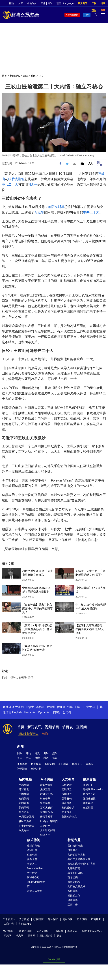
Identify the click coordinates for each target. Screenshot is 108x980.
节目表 (68, 727)
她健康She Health (93, 789)
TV (87, 15)
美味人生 (32, 864)
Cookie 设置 (54, 959)
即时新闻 (50, 764)
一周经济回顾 (26, 817)
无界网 (31, 936)
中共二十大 (10, 184)
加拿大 (30, 707)
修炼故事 (73, 900)
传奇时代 (73, 850)
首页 (4, 76)
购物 (45, 734)
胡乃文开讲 (89, 794)
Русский (43, 712)
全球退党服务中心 (92, 931)
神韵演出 (22, 769)
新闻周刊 (24, 808)
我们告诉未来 (75, 846)
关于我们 (24, 919)
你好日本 (32, 850)
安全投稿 (82, 919)
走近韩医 (88, 808)
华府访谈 (24, 812)
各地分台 (32, 3)
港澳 (37, 753)
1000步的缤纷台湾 (36, 884)
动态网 (20, 936)
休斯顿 (61, 707)
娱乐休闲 (34, 840)
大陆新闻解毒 (48, 830)
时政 (33, 76)
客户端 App (25, 924)
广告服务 (96, 919)
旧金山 (79, 707)
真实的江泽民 (75, 873)
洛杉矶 (40, 707)
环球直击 (24, 789)
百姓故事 (73, 891)
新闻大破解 (46, 808)
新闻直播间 (73, 15)
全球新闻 (24, 785)
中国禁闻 (24, 794)
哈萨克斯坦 (16, 179)
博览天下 (77, 764)
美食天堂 (32, 859)
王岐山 (8, 198)
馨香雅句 (67, 799)
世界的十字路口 (49, 821)
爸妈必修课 (68, 808)
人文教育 (68, 779)
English (17, 712)
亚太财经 (24, 830)
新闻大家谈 (46, 785)
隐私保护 (53, 919)
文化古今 (67, 812)
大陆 (25, 76)
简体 (50, 3)
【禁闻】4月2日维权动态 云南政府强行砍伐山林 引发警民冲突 (37, 629)
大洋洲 (51, 707)
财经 (46, 753)
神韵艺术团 (25, 931)
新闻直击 (24, 803)
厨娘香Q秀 (33, 877)
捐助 (103, 3)
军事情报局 (46, 812)
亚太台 (91, 707)
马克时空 (45, 826)
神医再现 (88, 803)
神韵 (11, 3)
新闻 (20, 746)
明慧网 (8, 936)
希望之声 (72, 931)
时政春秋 (45, 799)
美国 (20, 758)
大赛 (20, 3)
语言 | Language (65, 3)
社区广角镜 (25, 821)
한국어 (67, 712)
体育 (55, 758)
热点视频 (36, 764)
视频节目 (52, 727)
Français (30, 712)
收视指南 (38, 919)
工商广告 (73, 905)
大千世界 (32, 873)
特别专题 (74, 840)
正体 (43, 3)
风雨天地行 (74, 882)
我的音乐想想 (35, 891)
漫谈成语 (67, 803)
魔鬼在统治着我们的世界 (81, 864)
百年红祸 (73, 877)
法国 (70, 707)
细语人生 (45, 835)
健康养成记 (89, 799)
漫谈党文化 (74, 896)
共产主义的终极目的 (79, 859)
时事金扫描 (46, 794)
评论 (29, 753)
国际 (20, 753)
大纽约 (19, 707)
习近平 (33, 184)
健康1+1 (88, 785)
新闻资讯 (15, 76)
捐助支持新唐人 (28, 734)
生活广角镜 (33, 846)
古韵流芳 (67, 794)
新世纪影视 (46, 936)
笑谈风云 (67, 789)
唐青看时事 (46, 817)
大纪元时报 (42, 931)
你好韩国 (32, 855)
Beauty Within (35, 868)
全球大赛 (36, 769)
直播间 (81, 727)
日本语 (56, 712)
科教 (46, 758)
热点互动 (45, 789)
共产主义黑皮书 (76, 886)
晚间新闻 (24, 799)
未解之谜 (67, 785)
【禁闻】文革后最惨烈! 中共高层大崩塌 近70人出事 (90, 629)
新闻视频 (25, 779)
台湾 (37, 758)
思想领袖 (45, 803)
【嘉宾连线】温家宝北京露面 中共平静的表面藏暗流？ (37, 608)
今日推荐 (63, 764)
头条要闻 (22, 764)
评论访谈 (47, 779)
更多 (59, 936)
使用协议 (67, 919)
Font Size (90, 163)
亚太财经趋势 (26, 826)
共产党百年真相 (76, 855)
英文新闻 (83, 3)
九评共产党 (74, 868)
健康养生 (89, 779)
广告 (94, 3)
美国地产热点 (69, 817)
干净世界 (58, 931)
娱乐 (55, 753)
